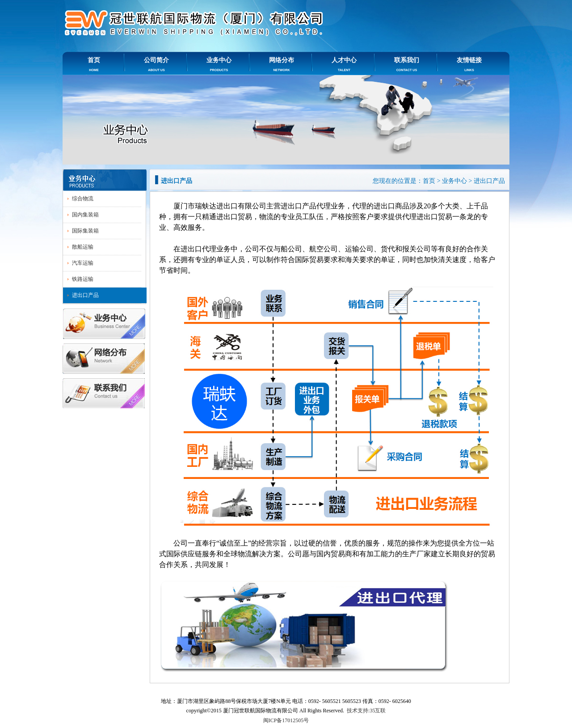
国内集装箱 (85, 215)
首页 (94, 64)
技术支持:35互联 (366, 711)
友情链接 (469, 64)
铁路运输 (83, 279)
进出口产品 (85, 295)
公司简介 (156, 64)
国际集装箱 (85, 231)
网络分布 (282, 64)
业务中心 (219, 64)
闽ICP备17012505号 (286, 720)
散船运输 (83, 247)
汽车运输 (83, 263)
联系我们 (407, 64)
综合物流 (83, 199)
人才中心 (344, 64)
